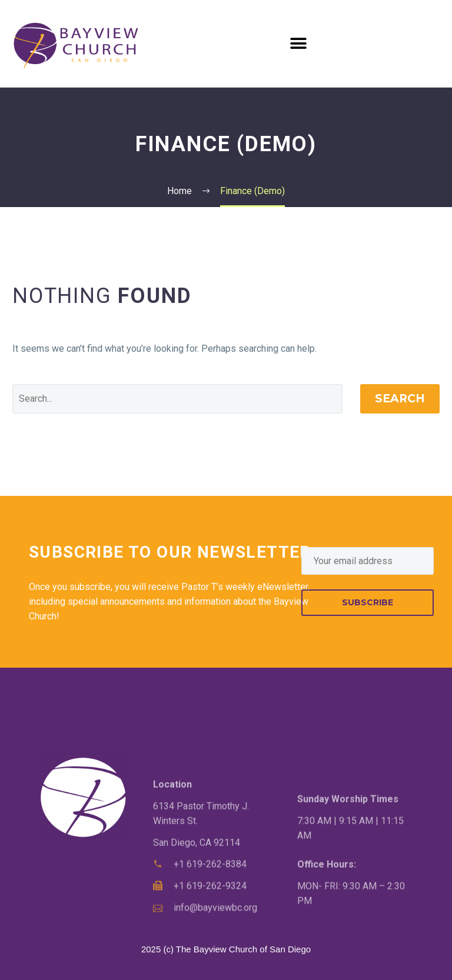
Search (400, 399)
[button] (299, 43)
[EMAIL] (368, 561)
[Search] (177, 399)
